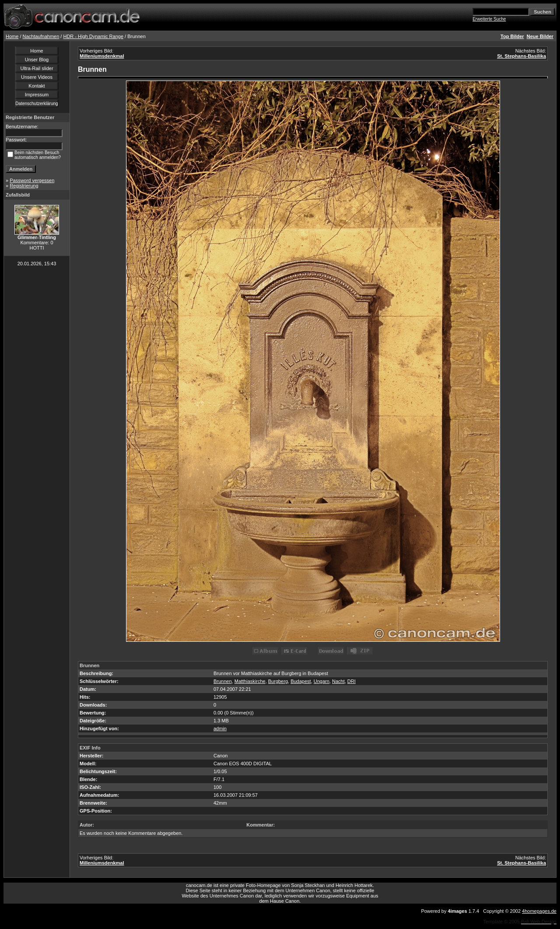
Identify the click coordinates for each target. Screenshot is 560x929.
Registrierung (24, 186)
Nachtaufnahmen (41, 36)
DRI (352, 681)
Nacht (338, 681)
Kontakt (37, 86)
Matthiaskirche (250, 681)
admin (220, 728)
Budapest (301, 681)
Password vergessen (32, 180)
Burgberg (278, 681)
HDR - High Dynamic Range (93, 36)
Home (12, 36)
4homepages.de (539, 911)
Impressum (37, 95)
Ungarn (322, 681)
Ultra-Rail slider (37, 68)
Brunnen (223, 681)
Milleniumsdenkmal (102, 56)
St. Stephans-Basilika (521, 56)
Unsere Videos (37, 77)
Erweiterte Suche (489, 19)
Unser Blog (37, 60)
